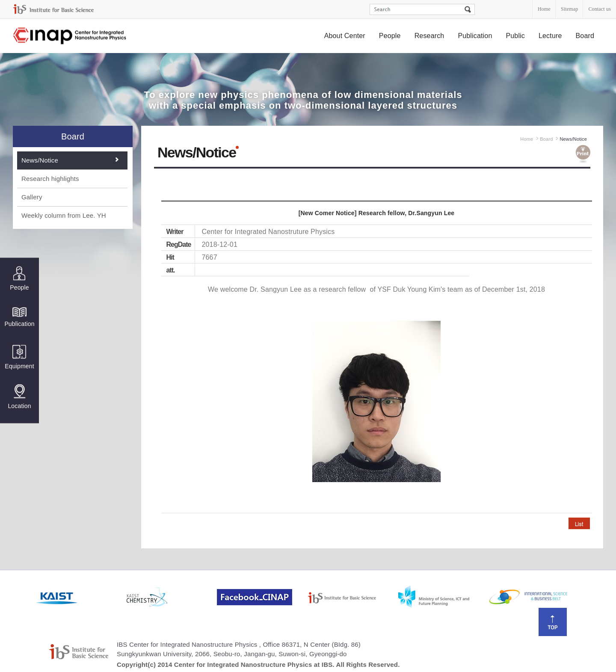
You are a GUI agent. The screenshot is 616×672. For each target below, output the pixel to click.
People (390, 36)
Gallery (32, 197)
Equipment (19, 357)
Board (585, 36)
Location (19, 397)
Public (515, 36)
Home (544, 9)
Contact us (600, 9)
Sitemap (569, 9)
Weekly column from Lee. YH (64, 215)
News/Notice (40, 160)
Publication (475, 36)
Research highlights (50, 179)
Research (429, 36)
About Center (345, 36)
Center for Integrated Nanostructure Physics (70, 36)
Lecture (550, 36)
